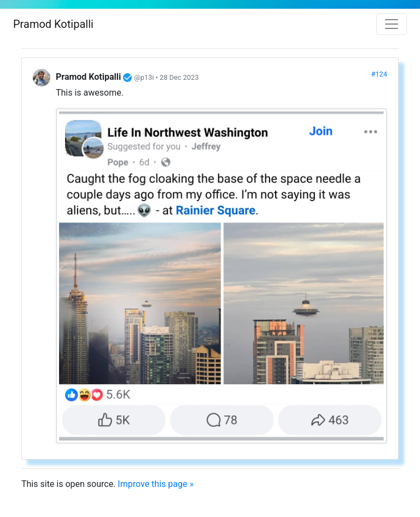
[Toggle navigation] (392, 24)
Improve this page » (156, 484)
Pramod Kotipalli (53, 24)
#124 (379, 74)
